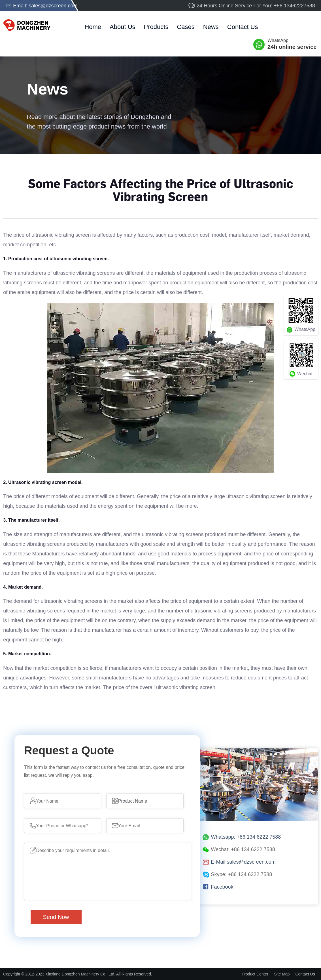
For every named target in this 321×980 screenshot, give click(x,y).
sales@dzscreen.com (53, 6)
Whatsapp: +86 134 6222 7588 (246, 837)
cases (186, 27)
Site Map (282, 974)
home (93, 27)
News (211, 27)
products (156, 27)
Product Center (255, 974)
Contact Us (243, 27)
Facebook (222, 887)
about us (123, 27)
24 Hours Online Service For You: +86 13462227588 (252, 6)
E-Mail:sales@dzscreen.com (243, 862)
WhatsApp (293, 44)
